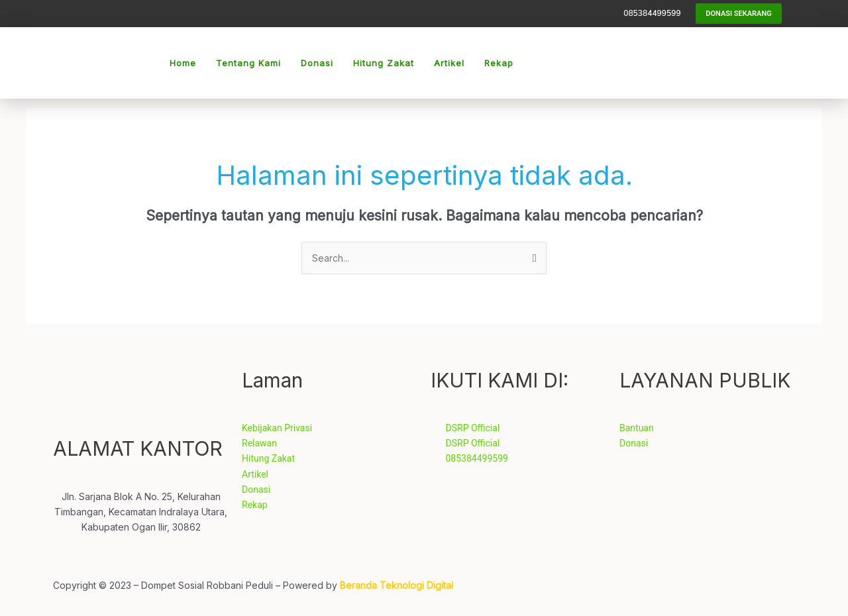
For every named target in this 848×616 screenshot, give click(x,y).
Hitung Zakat (384, 63)
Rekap (499, 63)
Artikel (449, 63)
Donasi (317, 63)
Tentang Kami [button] (248, 63)
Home (183, 63)
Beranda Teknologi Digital (397, 585)
